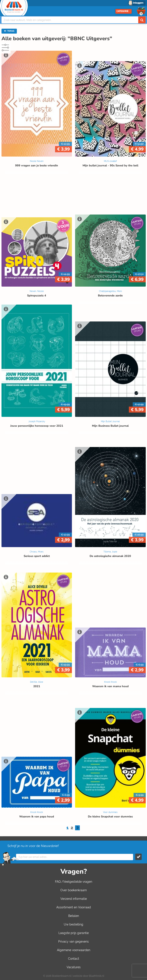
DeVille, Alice (37, 682)
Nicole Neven (37, 161)
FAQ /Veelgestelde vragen (74, 882)
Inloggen (138, 3)
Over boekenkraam (74, 890)
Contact (74, 959)
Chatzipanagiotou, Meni (110, 291)
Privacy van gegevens (73, 942)
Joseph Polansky (37, 421)
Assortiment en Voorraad (74, 907)
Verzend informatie (74, 899)
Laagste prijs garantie (74, 933)
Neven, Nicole (37, 291)
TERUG (9, 31)
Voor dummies (110, 812)
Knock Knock (110, 682)
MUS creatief (110, 161)
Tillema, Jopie (110, 552)
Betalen (74, 916)
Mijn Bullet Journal (110, 421)
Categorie (124, 11)
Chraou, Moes (37, 552)
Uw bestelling (73, 924)
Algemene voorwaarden (74, 950)
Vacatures (74, 967)
